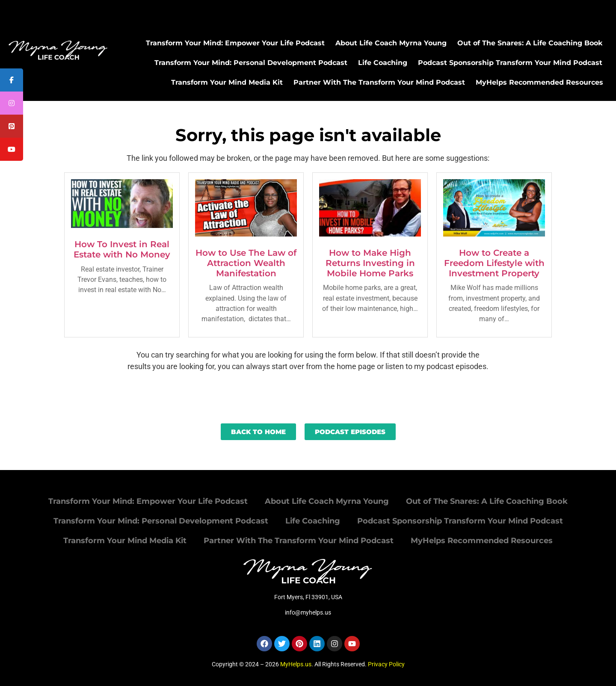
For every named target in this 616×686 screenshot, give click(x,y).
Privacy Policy (386, 664)
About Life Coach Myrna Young (391, 43)
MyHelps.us (296, 664)
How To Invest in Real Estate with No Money (122, 249)
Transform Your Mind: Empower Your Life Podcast (235, 43)
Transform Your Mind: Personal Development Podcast (251, 63)
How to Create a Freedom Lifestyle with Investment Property (494, 263)
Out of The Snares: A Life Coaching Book (530, 43)
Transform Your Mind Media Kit (227, 82)
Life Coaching (383, 63)
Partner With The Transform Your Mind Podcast (379, 82)
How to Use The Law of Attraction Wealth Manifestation (246, 263)
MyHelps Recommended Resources (539, 82)
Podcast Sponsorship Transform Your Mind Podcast (510, 63)
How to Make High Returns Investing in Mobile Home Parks (370, 263)
